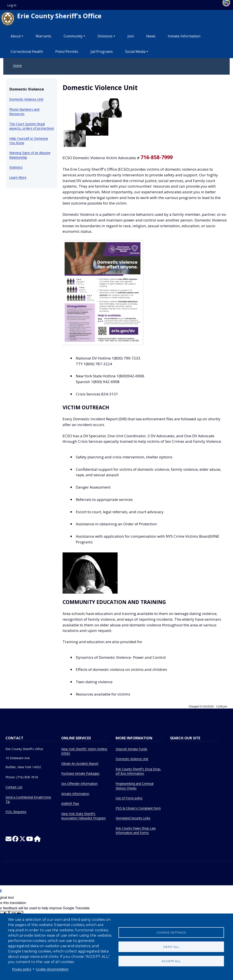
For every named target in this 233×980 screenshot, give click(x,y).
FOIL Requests (16, 812)
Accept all (171, 961)
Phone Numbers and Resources (24, 111)
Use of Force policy (129, 798)
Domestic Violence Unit (26, 99)
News (151, 36)
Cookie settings (171, 932)
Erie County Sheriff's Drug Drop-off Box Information (138, 771)
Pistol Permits (67, 52)
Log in (12, 5)
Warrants (43, 36)
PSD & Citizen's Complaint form (138, 808)
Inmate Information (184, 36)
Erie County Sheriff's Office (51, 19)
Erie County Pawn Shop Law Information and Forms (136, 831)
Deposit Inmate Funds (131, 749)
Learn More (18, 177)
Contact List (14, 787)
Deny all (171, 947)
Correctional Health (27, 52)
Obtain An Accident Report (80, 763)
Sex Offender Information (79, 783)
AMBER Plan (70, 804)
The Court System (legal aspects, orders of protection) (32, 126)
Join (131, 36)
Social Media (135, 52)
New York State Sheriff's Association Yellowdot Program (83, 816)
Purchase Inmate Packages (80, 773)
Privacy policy (22, 969)
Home (17, 66)
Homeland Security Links (133, 818)
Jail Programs (102, 52)
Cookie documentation (52, 969)
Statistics (16, 167)
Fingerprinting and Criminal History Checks (135, 786)
